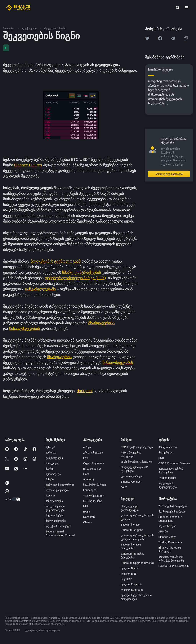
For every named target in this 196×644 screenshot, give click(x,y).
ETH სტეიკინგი (93, 501)
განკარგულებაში (40, 289)
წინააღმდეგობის (24, 329)
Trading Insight (167, 478)
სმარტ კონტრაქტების (81, 272)
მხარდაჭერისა (101, 323)
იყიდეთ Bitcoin (130, 568)
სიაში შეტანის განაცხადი (136, 462)
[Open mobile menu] (187, 8)
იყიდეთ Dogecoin (132, 584)
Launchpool (90, 490)
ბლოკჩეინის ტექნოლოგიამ (56, 261)
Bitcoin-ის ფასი (130, 525)
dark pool (85, 391)
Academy (89, 479)
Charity (87, 522)
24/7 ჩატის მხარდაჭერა (173, 506)
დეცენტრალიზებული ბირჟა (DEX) (75, 278)
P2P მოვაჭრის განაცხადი (137, 447)
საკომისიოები (167, 526)
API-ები (163, 531)
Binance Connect (131, 482)
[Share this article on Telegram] (173, 38)
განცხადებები (54, 458)
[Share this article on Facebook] (160, 38)
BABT (87, 512)
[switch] (16, 499)
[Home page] (18, 8)
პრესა (49, 469)
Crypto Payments (94, 463)
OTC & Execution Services (174, 463)
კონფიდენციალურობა (60, 485)
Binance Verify (167, 537)
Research (89, 517)
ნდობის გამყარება (57, 490)
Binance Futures (28, 165)
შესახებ (50, 447)
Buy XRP (126, 579)
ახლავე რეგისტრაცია (169, 174)
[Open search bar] (176, 8)
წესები (50, 479)
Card (86, 474)
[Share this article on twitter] (147, 38)
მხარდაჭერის (59, 357)
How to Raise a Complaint (174, 566)
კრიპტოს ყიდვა (93, 453)
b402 (124, 487)
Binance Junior (92, 469)
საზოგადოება (54, 501)
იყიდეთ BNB (129, 574)
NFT (86, 506)
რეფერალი (166, 453)
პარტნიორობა (168, 447)
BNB (161, 458)
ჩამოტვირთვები (56, 521)
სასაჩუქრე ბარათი (95, 485)
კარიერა (51, 453)
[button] (187, 8)
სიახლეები (52, 463)
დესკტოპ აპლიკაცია (58, 526)
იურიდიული (53, 474)
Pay (86, 458)
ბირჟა (87, 447)
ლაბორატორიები (132, 476)
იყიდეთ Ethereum (132, 590)
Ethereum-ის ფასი (132, 530)
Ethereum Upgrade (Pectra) (137, 563)
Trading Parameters (170, 542)
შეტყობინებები (55, 515)
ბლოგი (50, 495)
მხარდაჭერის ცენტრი (172, 512)
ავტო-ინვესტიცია (94, 495)
